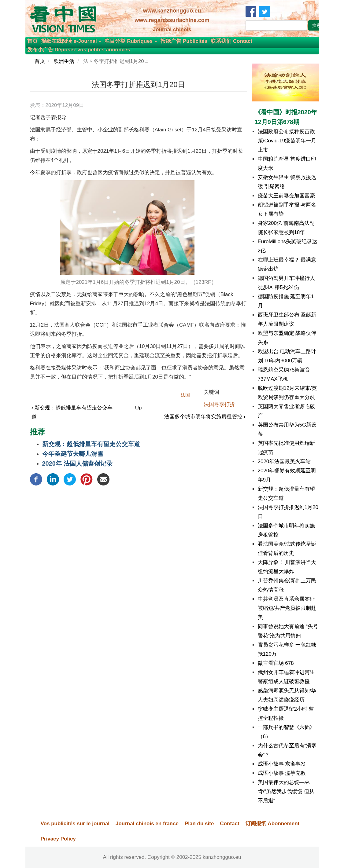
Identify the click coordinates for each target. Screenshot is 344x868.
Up (139, 408)
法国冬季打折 (219, 404)
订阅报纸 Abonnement (273, 824)
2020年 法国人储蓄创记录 (77, 463)
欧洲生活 (64, 61)
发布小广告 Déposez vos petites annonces (79, 50)
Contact (229, 824)
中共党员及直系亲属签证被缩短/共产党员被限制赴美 (287, 608)
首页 (32, 41)
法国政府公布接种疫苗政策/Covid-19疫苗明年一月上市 (287, 141)
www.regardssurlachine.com (172, 20)
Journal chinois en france (147, 824)
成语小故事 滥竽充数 (282, 773)
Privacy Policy (58, 839)
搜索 (316, 25)
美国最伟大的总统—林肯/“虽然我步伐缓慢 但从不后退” (286, 791)
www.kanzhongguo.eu (172, 11)
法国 (185, 395)
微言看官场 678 (276, 663)
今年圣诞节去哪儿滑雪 (73, 454)
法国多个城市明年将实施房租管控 (205, 417)
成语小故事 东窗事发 (282, 764)
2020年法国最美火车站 (284, 461)
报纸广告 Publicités (184, 41)
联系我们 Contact (231, 41)
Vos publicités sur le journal (75, 824)
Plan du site (199, 824)
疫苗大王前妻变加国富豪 (286, 196)
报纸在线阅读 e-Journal (71, 41)
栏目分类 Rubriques (131, 41)
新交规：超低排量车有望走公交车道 (91, 444)
